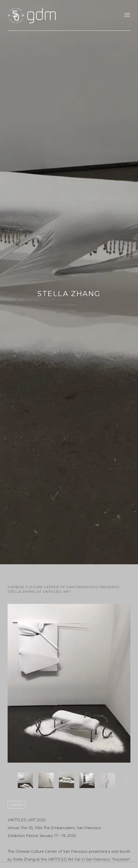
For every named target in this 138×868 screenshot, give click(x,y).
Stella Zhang (69, 294)
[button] (25, 780)
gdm (43, 15)
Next (127, 782)
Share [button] (18, 805)
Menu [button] (127, 15)
